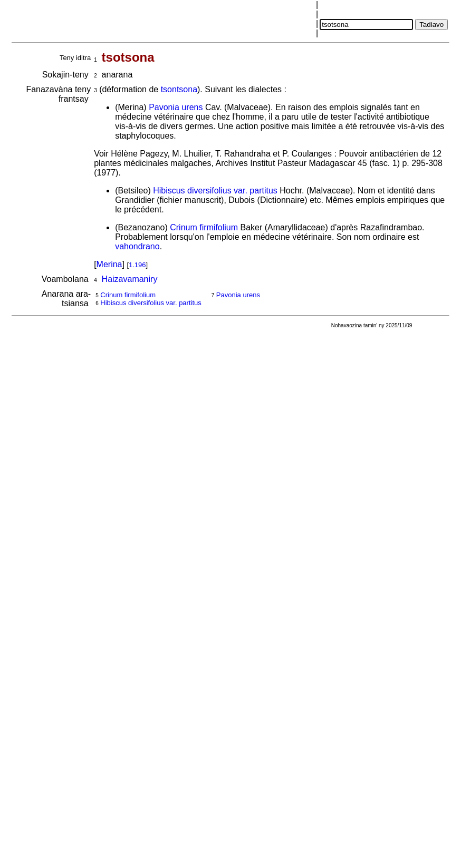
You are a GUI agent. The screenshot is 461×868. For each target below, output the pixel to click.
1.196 (137, 265)
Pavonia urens (176, 107)
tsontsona (179, 89)
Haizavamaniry (130, 279)
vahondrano (137, 246)
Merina (109, 264)
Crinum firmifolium (204, 227)
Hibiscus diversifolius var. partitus (215, 191)
